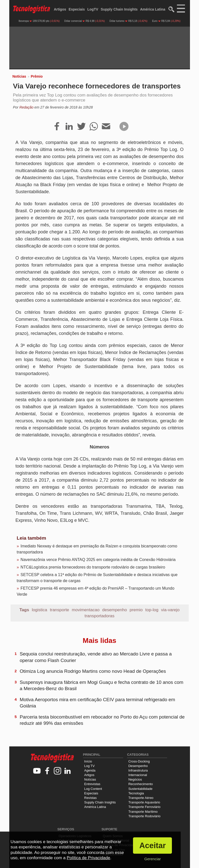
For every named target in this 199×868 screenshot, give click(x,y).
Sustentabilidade (140, 789)
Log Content (93, 789)
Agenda (90, 770)
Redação (26, 107)
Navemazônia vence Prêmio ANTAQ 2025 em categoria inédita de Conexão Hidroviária (98, 560)
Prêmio (37, 76)
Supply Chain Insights (119, 9)
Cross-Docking (139, 761)
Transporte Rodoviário (144, 816)
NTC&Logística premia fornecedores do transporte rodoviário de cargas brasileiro (93, 567)
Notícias (19, 76)
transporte (60, 610)
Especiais (77, 9)
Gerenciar (153, 859)
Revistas (91, 798)
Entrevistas (92, 784)
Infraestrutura (138, 770)
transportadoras (100, 616)
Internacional (138, 775)
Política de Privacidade (88, 858)
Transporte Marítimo (143, 812)
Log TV (90, 766)
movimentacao (86, 610)
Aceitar (152, 846)
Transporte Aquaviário (144, 802)
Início (88, 761)
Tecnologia (136, 793)
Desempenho (138, 766)
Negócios (135, 779)
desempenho (114, 610)
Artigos (60, 9)
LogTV (93, 9)
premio (136, 610)
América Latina (153, 9)
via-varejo (170, 610)
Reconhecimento (141, 784)
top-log (152, 610)
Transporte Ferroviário (144, 807)
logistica (40, 610)
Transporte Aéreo (141, 798)
